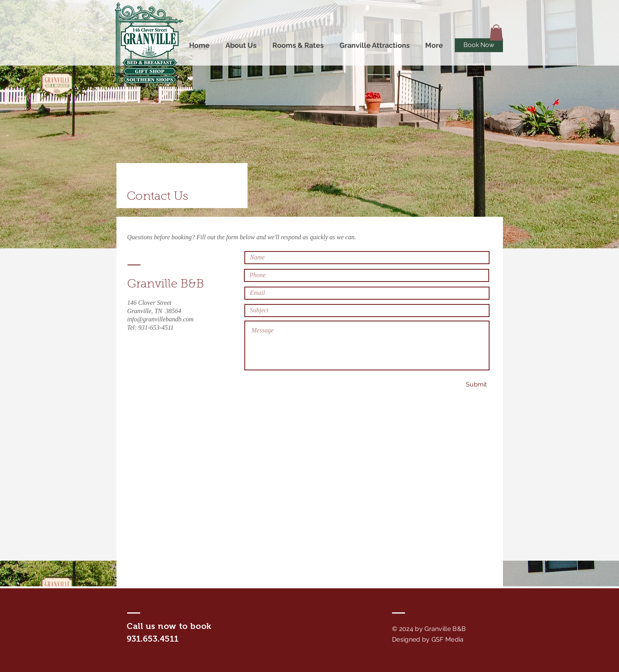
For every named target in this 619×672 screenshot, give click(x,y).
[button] (496, 33)
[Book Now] (479, 45)
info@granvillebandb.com (160, 319)
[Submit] (476, 385)
